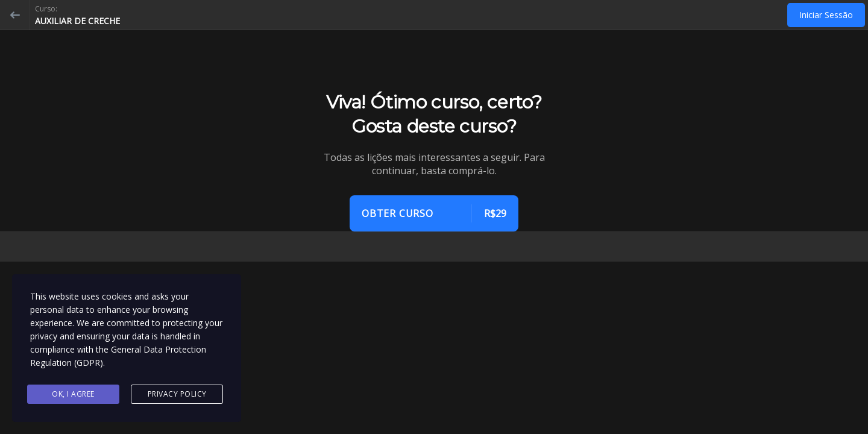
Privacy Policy (177, 394)
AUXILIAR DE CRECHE (77, 21)
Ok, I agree (73, 394)
